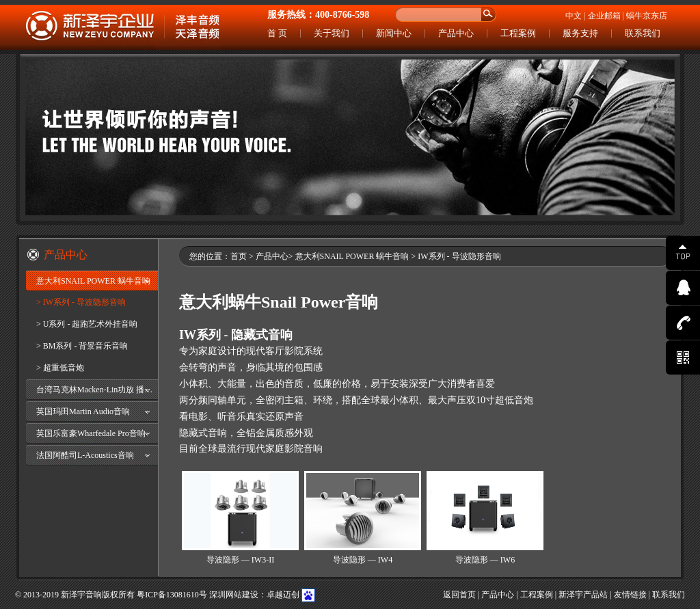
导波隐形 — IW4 (363, 560)
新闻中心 (394, 33)
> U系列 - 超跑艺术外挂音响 (87, 324)
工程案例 (518, 33)
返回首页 (459, 595)
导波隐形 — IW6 (485, 560)
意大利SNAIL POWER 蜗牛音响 (93, 281)
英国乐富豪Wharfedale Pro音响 (91, 433)
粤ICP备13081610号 (172, 595)
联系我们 (643, 33)
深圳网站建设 (234, 595)
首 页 (277, 33)
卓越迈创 (283, 595)
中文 (574, 16)
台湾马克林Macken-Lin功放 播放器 (97, 390)
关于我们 (332, 33)
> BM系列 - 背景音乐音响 (82, 346)
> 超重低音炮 (60, 368)
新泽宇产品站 (583, 595)
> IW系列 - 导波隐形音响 (81, 302)
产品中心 (456, 33)
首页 (239, 256)
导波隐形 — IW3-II (240, 560)
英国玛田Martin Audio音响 (83, 411)
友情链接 (630, 595)
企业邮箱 (604, 16)
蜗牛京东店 (647, 16)
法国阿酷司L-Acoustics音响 (85, 455)
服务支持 (580, 33)
